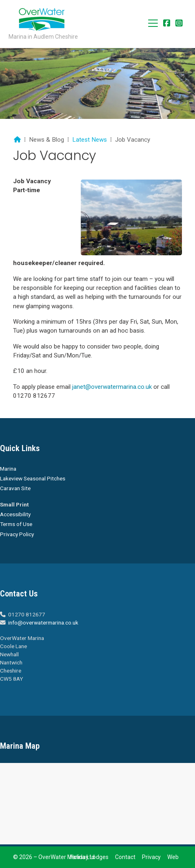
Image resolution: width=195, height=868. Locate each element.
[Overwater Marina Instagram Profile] (179, 24)
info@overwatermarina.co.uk (43, 623)
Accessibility (15, 514)
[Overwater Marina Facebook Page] (167, 24)
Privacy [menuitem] (151, 857)
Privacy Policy (17, 534)
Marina (8, 469)
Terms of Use (16, 524)
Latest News (90, 140)
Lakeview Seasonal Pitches (33, 478)
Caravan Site (15, 488)
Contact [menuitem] (125, 857)
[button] (153, 23)
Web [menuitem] (173, 857)
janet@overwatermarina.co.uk (112, 387)
